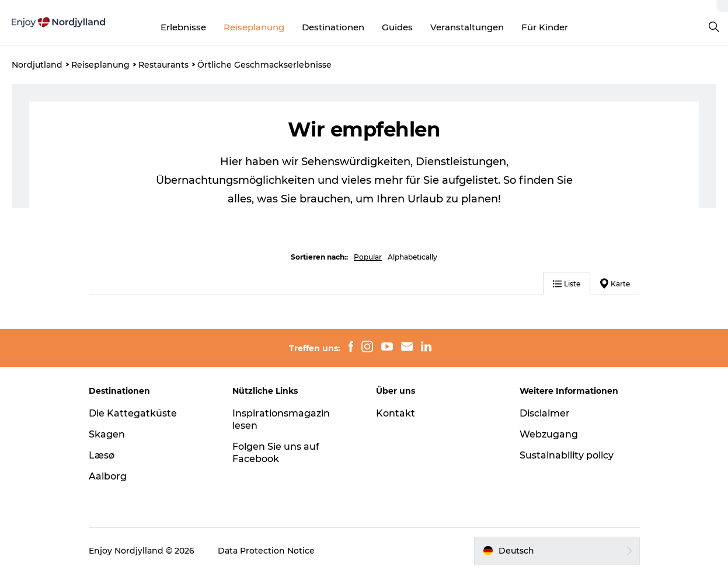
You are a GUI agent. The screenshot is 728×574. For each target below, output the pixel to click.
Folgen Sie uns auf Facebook (276, 453)
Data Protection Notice (266, 551)
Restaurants (163, 65)
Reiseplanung (254, 27)
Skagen (107, 434)
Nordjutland (37, 65)
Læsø (102, 455)
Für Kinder (545, 27)
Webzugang (549, 434)
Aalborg (108, 476)
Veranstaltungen (467, 27)
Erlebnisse (183, 27)
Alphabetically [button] (412, 257)
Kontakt (396, 413)
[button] (557, 551)
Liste (567, 284)
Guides (397, 27)
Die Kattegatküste (133, 413)
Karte (615, 283)
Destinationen (333, 27)
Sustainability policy (567, 455)
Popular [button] (368, 257)
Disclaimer (545, 413)
